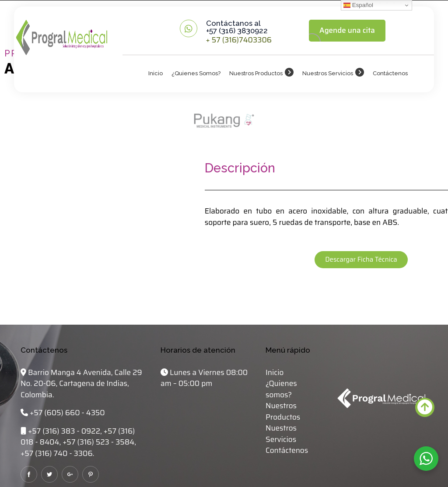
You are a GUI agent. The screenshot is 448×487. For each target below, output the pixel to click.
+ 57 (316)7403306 (239, 40)
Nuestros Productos (256, 73)
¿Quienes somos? (196, 73)
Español (358, 5)
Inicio (156, 73)
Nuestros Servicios (328, 73)
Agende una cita (347, 30)
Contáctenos (390, 73)
